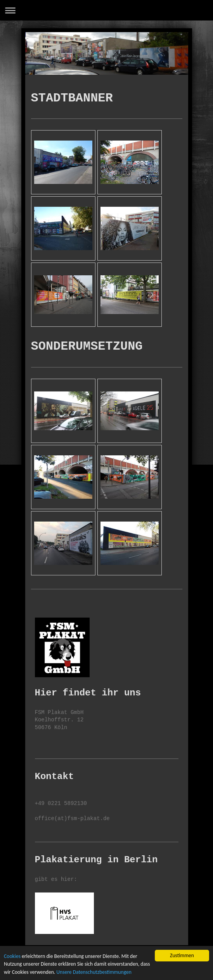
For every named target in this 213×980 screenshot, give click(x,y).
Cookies (12, 957)
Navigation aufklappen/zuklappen (106, 10)
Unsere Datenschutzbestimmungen (94, 972)
